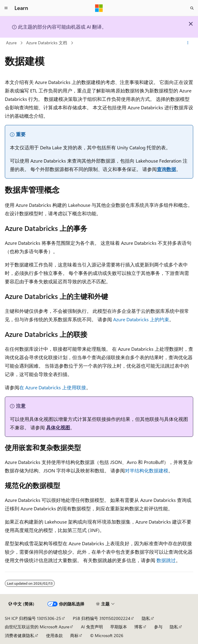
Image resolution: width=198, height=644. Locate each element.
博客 (138, 627)
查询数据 (166, 169)
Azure (11, 43)
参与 (158, 627)
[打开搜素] (192, 8)
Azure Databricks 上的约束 (141, 319)
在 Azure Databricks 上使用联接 (53, 387)
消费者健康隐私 (20, 635)
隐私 (146, 618)
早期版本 (119, 627)
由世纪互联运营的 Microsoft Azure (37, 627)
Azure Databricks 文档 (47, 43)
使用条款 (54, 635)
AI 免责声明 (92, 627)
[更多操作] (188, 43)
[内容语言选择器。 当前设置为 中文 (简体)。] (21, 604)
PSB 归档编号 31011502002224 (102, 618)
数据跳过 (166, 560)
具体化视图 (58, 427)
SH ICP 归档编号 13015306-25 (33, 618)
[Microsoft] (99, 8)
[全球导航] (6, 8)
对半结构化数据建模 (147, 470)
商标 (74, 635)
